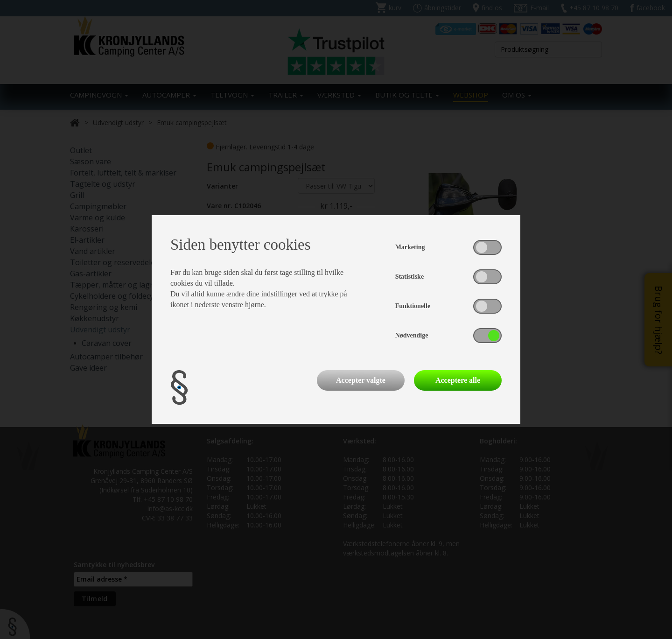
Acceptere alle (458, 380)
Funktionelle (413, 306)
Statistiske (409, 277)
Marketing (410, 247)
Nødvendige (412, 335)
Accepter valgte (361, 380)
